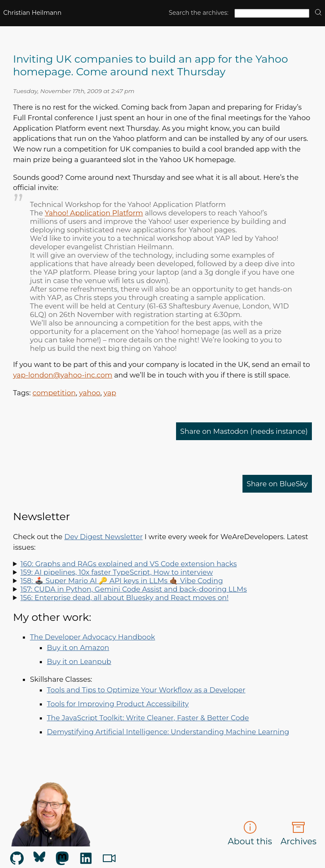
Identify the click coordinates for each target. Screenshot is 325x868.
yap (110, 393)
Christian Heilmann (33, 13)
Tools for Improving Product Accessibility (118, 704)
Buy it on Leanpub (79, 661)
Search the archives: (199, 13)
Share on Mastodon (244, 431)
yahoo (90, 393)
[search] (318, 13)
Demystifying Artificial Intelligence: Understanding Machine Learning (168, 732)
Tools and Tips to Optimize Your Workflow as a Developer (146, 690)
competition (54, 393)
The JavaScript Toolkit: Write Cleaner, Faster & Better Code (148, 718)
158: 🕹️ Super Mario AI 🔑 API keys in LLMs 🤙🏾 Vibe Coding (122, 581)
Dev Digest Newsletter (103, 537)
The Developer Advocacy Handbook (93, 637)
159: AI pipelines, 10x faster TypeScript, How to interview (117, 572)
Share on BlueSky (277, 484)
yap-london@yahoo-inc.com (63, 375)
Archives (299, 834)
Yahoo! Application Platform (94, 213)
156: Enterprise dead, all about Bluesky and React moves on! (124, 598)
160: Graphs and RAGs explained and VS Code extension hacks (128, 564)
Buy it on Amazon (78, 648)
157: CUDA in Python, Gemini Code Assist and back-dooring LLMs (134, 589)
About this (250, 834)
